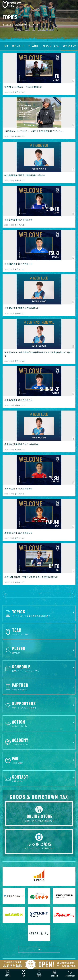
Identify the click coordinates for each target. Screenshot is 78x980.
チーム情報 (33, 46)
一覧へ (39, 949)
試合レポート (18, 46)
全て (6, 46)
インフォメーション (51, 46)
